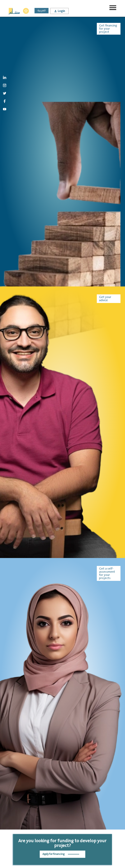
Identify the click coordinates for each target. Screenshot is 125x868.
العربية (42, 11)
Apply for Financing (61, 854)
